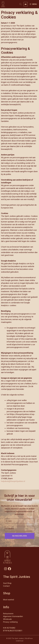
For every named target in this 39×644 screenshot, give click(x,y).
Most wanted (9, 600)
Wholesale (7, 619)
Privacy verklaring (10, 622)
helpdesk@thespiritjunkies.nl (13, 481)
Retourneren (8, 614)
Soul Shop (7, 583)
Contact (6, 586)
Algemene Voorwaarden (13, 616)
